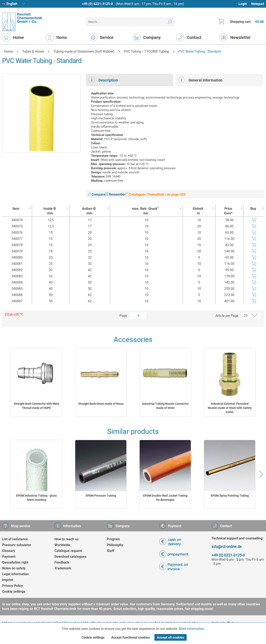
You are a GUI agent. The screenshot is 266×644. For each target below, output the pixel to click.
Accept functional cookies (131, 637)
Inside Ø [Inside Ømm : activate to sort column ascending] (50, 211)
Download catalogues (70, 557)
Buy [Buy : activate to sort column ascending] (253, 209)
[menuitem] (245, 4)
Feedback (62, 562)
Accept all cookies (171, 637)
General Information (200, 80)
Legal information (15, 574)
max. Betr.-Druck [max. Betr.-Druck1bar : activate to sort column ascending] (145, 211)
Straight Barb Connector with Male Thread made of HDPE (36, 406)
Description (103, 80)
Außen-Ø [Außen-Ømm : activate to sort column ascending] (89, 211)
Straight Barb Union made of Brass (101, 404)
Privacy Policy (12, 586)
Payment (9, 557)
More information (191, 629)
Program (113, 539)
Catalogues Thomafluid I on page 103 (155, 194)
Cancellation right (15, 562)
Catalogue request (68, 551)
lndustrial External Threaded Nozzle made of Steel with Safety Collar (230, 408)
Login (243, 4)
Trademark (63, 568)
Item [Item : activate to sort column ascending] (16, 209)
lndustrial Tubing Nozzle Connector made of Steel (165, 406)
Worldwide (62, 545)
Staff (111, 551)
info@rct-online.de (227, 547)
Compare (97, 194)
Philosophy (115, 545)
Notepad (258, 4)
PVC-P (108, 139)
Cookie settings (14, 592)
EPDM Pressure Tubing (101, 496)
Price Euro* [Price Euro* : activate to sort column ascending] (228, 211)
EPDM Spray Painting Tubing (230, 496)
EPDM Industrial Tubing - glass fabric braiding (36, 498)
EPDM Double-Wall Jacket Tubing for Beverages (165, 498)
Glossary (9, 551)
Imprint (7, 580)
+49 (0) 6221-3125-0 (97, 4)
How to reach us (66, 539)
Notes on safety (14, 568)
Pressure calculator (17, 545)
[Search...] (130, 22)
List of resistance (15, 539)
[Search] (170, 22)
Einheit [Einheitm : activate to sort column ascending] (198, 211)
